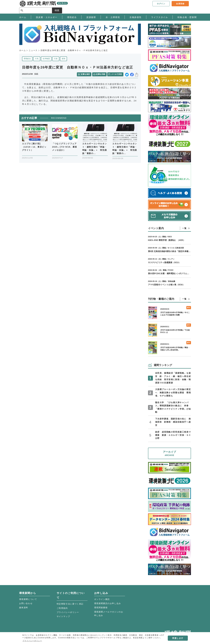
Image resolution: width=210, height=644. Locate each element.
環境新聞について (28, 599)
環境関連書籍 (101, 608)
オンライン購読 (102, 599)
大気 (37, 59)
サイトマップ (63, 616)
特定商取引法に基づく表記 (70, 604)
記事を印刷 (101, 74)
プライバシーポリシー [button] (32, 641)
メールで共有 (117, 74)
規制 (63, 59)
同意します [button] (178, 638)
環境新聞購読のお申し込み (108, 603)
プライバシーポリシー (68, 612)
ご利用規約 (62, 608)
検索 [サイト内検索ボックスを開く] (186, 7)
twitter (127, 74)
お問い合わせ (26, 603)
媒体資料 (24, 608)
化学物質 (46, 59)
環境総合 (27, 59)
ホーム (23, 50)
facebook (132, 74)
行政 (56, 59)
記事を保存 (86, 74)
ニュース (33, 50)
